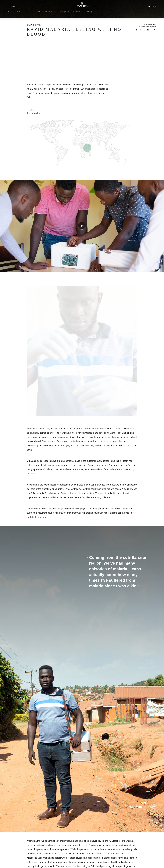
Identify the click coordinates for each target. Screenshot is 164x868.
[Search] (152, 6)
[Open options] (82, 351)
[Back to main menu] (9, 12)
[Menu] (12, 6)
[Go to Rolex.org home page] (82, 5)
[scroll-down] (82, 38)
